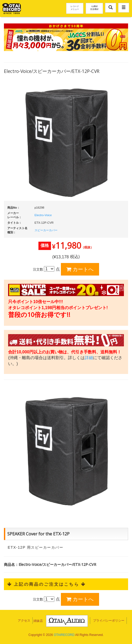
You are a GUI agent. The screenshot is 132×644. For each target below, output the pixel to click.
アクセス (24, 621)
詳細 (89, 358)
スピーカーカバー (46, 230)
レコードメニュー (75, 8)
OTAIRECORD (64, 635)
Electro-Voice (43, 215)
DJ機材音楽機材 (94, 8)
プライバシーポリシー (109, 621)
